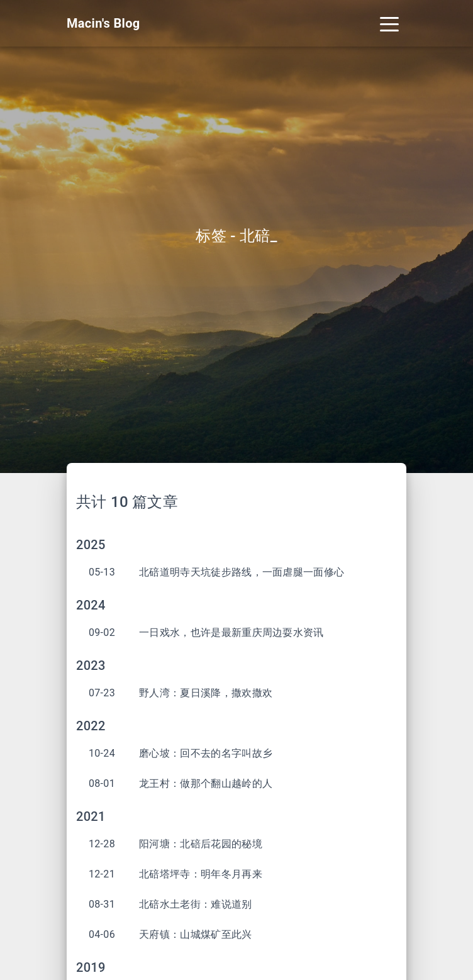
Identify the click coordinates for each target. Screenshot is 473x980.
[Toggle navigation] (389, 23)
